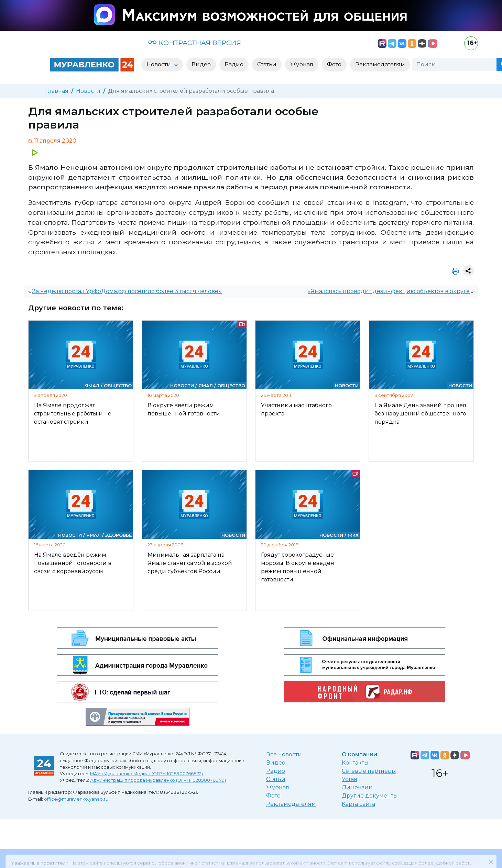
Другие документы (370, 796)
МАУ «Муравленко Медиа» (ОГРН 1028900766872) (146, 774)
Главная (57, 91)
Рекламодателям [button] (380, 64)
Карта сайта (358, 804)
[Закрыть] (491, 846)
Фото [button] (334, 64)
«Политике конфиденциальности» (318, 858)
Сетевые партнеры (369, 771)
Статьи (276, 779)
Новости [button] (159, 64)
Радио (276, 771)
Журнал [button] (302, 64)
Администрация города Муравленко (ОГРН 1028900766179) (158, 780)
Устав (350, 779)
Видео (276, 763)
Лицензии (357, 787)
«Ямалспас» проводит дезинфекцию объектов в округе (389, 291)
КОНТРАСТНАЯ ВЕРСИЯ (194, 43)
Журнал (278, 787)
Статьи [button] (267, 64)
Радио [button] (234, 64)
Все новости (284, 754)
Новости (88, 91)
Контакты (355, 763)
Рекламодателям (291, 804)
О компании (359, 754)
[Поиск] (454, 65)
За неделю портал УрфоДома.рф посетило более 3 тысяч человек (127, 291)
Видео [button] (201, 64)
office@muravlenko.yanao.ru (76, 799)
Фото (273, 796)
